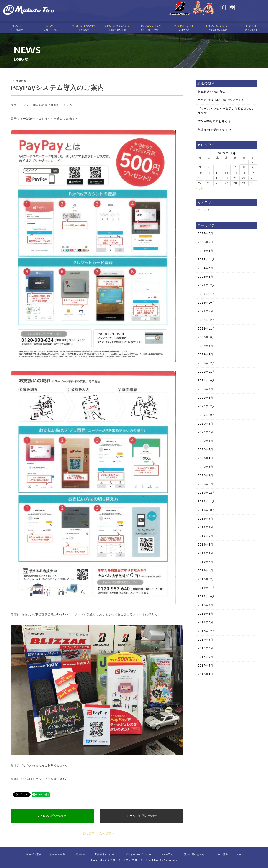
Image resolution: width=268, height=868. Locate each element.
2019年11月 (206, 501)
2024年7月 (206, 268)
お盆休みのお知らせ (212, 91)
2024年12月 (206, 259)
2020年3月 (206, 467)
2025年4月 (206, 251)
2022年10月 (206, 337)
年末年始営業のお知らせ (215, 130)
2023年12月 (206, 285)
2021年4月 (206, 398)
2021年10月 (206, 380)
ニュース (204, 210)
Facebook (212, 11)
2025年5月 (206, 242)
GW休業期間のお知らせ (214, 121)
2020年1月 (206, 484)
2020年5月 (206, 450)
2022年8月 (206, 346)
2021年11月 (206, 372)
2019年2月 (206, 562)
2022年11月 (206, 329)
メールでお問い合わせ (142, 816)
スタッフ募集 (220, 855)
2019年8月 (206, 527)
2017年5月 (206, 666)
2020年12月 (206, 406)
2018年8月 (206, 605)
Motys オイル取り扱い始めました (221, 100)
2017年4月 (206, 674)
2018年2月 (206, 622)
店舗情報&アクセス (106, 855)
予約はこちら (245, 16)
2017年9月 (206, 640)
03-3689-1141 (249, 10)
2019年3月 (206, 553)
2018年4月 (206, 614)
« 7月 (200, 189)
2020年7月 (206, 432)
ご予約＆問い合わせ (193, 855)
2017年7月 (206, 648)
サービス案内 (34, 855)
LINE (221, 11)
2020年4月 (206, 458)
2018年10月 (206, 596)
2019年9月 (206, 519)
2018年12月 (206, 579)
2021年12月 (206, 363)
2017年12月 (206, 631)
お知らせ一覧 (58, 855)
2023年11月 (206, 294)
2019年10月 (206, 510)
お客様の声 (80, 855)
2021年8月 (206, 389)
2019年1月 (206, 571)
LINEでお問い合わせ (52, 816)
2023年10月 (206, 303)
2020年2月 (206, 476)
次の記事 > (107, 833)
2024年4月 (206, 277)
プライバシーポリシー (138, 855)
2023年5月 (206, 311)
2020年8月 (206, 424)
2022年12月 (206, 320)
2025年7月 (206, 234)
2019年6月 (206, 536)
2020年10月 (206, 415)
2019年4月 (206, 545)
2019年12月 (206, 493)
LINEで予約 (166, 855)
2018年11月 (206, 588)
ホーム (240, 855)
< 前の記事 (87, 833)
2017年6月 (206, 657)
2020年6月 (206, 441)
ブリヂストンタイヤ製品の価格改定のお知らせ (225, 111)
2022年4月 (206, 355)
